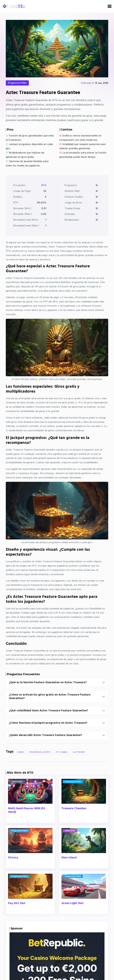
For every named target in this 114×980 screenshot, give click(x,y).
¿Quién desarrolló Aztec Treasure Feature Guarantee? (45, 747)
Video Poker (17, 794)
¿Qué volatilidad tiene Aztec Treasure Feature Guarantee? (49, 723)
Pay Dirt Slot (17, 915)
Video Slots (70, 843)
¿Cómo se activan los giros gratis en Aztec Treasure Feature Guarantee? (50, 708)
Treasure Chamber (74, 821)
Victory (13, 870)
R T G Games (62, 764)
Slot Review (79, 764)
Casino (20, 764)
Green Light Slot (73, 915)
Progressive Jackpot (40, 764)
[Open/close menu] (110, 6)
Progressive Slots (17, 84)
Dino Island (69, 870)
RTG (44, 196)
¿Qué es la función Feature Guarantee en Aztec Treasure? (48, 694)
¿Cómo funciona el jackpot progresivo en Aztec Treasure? (48, 735)
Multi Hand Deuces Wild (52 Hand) (27, 822)
